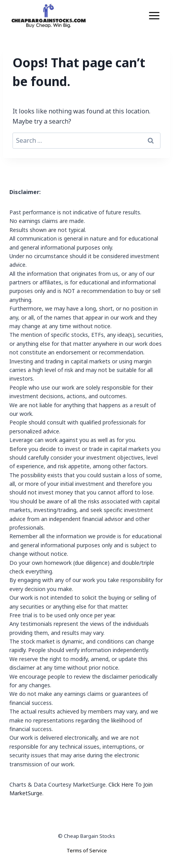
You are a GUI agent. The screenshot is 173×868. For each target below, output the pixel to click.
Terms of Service (87, 850)
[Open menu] (154, 15)
